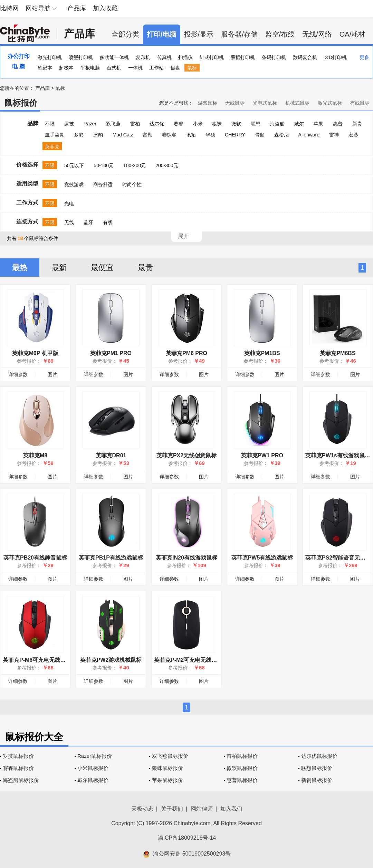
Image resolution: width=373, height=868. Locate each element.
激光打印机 (50, 57)
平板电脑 (90, 68)
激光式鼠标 (330, 103)
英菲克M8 (35, 455)
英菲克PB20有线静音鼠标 (35, 558)
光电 (69, 203)
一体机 (135, 68)
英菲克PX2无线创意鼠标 (186, 455)
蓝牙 (88, 222)
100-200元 (135, 165)
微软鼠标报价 (242, 768)
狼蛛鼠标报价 (168, 768)
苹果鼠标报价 (168, 780)
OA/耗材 (352, 34)
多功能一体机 (114, 57)
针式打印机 (212, 57)
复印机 (143, 57)
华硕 (210, 135)
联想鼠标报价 (317, 768)
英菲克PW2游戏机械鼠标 (111, 660)
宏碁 (353, 135)
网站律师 (202, 809)
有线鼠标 (360, 103)
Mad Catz (123, 135)
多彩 (79, 135)
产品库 (77, 8)
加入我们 (231, 809)
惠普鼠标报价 (242, 780)
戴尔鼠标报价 (93, 780)
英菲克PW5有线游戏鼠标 (262, 558)
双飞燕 (113, 124)
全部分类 (125, 34)
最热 (20, 268)
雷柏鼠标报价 (242, 756)
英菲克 (52, 146)
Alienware (309, 135)
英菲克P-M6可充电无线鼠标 (37, 660)
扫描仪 (185, 57)
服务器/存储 (239, 34)
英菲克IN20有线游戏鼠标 (186, 558)
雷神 (334, 135)
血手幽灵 (55, 135)
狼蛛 (217, 124)
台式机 (114, 68)
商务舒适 (103, 184)
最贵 (145, 268)
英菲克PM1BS (262, 353)
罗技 (69, 124)
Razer (90, 124)
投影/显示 (199, 34)
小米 (198, 124)
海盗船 (277, 124)
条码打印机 (274, 57)
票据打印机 (243, 57)
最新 (59, 268)
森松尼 (281, 135)
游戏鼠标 (208, 103)
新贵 (357, 124)
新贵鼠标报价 (317, 780)
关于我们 (172, 809)
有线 (108, 222)
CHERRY (235, 135)
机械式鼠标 (297, 103)
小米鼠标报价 (93, 768)
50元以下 (74, 165)
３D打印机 (335, 57)
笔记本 (45, 68)
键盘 (175, 68)
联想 (256, 124)
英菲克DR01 (111, 455)
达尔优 (157, 124)
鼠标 (192, 68)
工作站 (156, 68)
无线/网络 (317, 34)
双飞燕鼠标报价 (170, 756)
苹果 (318, 124)
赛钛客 (169, 135)
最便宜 (102, 268)
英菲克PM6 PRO (186, 353)
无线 (69, 222)
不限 (50, 124)
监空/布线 (280, 34)
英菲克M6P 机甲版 (35, 353)
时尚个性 (132, 184)
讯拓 (191, 135)
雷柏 (135, 124)
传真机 (164, 57)
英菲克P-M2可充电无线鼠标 (188, 660)
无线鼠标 (235, 103)
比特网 (9, 8)
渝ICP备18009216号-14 (187, 838)
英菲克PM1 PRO (111, 353)
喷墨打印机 (81, 57)
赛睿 (179, 124)
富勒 (147, 135)
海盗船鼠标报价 (21, 780)
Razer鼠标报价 (95, 756)
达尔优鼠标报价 (319, 756)
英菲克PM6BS (338, 353)
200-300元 (167, 165)
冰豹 (98, 135)
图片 (52, 374)
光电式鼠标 (265, 103)
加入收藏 (105, 8)
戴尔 (299, 124)
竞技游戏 (74, 184)
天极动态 (142, 809)
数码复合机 (305, 57)
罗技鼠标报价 (18, 756)
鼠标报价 (21, 103)
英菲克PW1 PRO (262, 455)
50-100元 (104, 165)
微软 (236, 124)
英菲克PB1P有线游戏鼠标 (111, 558)
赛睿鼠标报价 (18, 768)
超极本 (66, 68)
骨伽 (260, 135)
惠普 (338, 124)
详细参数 (18, 374)
